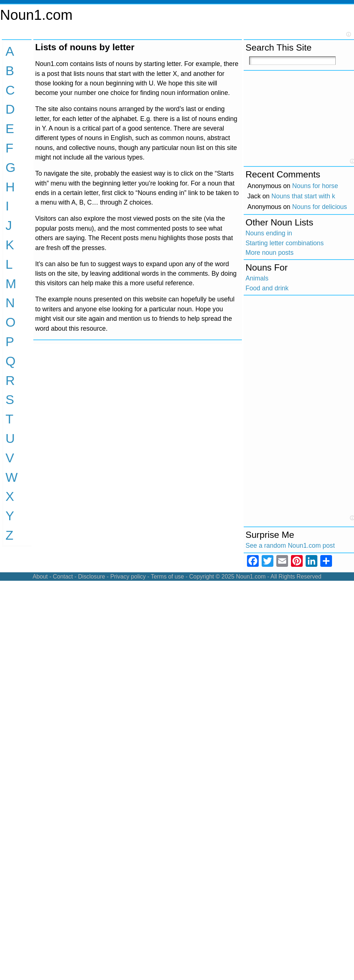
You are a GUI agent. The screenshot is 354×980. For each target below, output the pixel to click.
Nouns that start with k (303, 196)
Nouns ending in (269, 233)
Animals (257, 278)
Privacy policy (128, 577)
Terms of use (167, 577)
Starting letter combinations (285, 243)
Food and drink (267, 288)
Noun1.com (36, 15)
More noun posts (270, 253)
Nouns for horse (315, 186)
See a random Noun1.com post (290, 546)
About (40, 577)
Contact (63, 577)
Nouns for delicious (320, 207)
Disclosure (92, 577)
